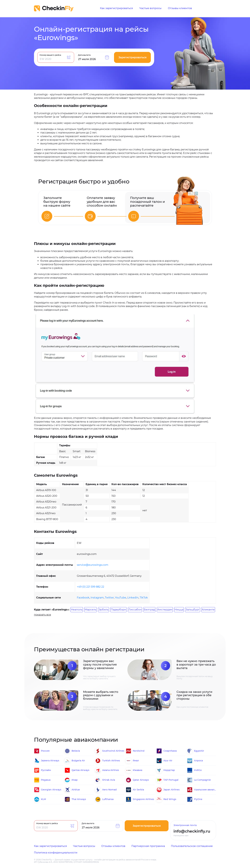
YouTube (121, 598)
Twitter (109, 598)
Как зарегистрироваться (116, 8)
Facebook (83, 598)
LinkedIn (133, 598)
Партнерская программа (148, 846)
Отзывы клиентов (180, 8)
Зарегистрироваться (132, 57)
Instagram (97, 598)
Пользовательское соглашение (192, 846)
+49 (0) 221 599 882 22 (90, 587)
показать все (42, 615)
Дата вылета (84, 55)
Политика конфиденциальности (56, 853)
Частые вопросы (150, 8)
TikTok (144, 598)
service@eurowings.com (93, 565)
